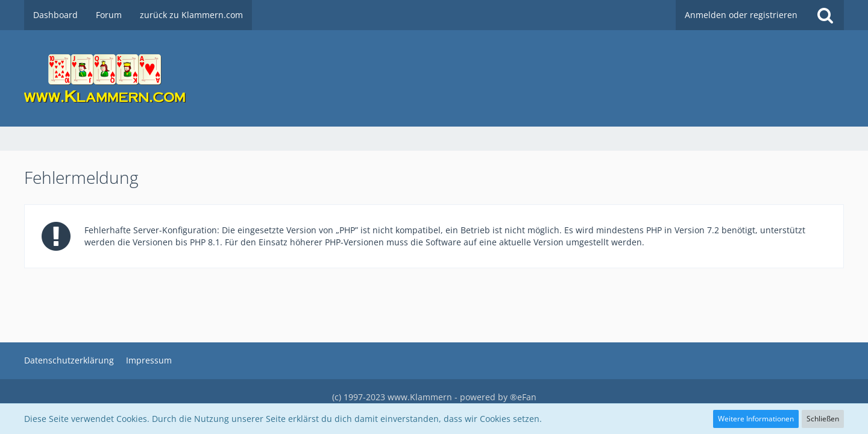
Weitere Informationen (756, 419)
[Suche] (825, 15)
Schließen (823, 419)
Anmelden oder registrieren (741, 15)
